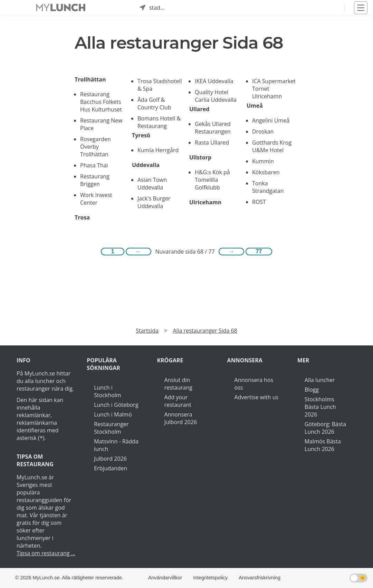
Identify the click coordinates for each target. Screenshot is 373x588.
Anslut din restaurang (178, 384)
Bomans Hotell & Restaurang (159, 122)
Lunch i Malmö (113, 414)
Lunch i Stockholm (107, 391)
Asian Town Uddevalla (152, 184)
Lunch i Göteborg (116, 405)
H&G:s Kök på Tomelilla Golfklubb (212, 180)
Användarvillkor (165, 578)
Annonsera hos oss (254, 384)
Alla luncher (320, 380)
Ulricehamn (205, 202)
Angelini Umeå (271, 120)
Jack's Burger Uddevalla (154, 202)
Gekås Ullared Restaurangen (213, 128)
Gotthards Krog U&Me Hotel (272, 146)
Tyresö (141, 135)
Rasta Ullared (212, 143)
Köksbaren (266, 172)
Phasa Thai (94, 165)
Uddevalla (146, 165)
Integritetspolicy (210, 578)
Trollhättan (90, 79)
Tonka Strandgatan (268, 187)
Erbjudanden (111, 468)
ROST (259, 202)
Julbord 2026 (110, 459)
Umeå (255, 106)
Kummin (263, 161)
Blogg (312, 390)
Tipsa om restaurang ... (46, 553)
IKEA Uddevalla (214, 81)
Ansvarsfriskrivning (260, 578)
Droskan (263, 131)
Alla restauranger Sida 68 (205, 331)
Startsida (147, 331)
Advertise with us (256, 397)
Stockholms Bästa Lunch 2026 (320, 407)
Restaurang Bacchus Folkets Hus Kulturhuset (101, 102)
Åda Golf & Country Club (154, 104)
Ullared (199, 109)
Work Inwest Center (96, 199)
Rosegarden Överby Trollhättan (95, 147)
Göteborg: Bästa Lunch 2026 (325, 428)
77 (259, 251)
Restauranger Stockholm (111, 428)
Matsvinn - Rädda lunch (116, 445)
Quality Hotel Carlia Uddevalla (216, 96)
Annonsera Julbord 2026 (180, 418)
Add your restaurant (178, 401)
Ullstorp (200, 157)
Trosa (82, 217)
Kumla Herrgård (158, 150)
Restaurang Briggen (95, 180)
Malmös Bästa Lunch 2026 (323, 445)
